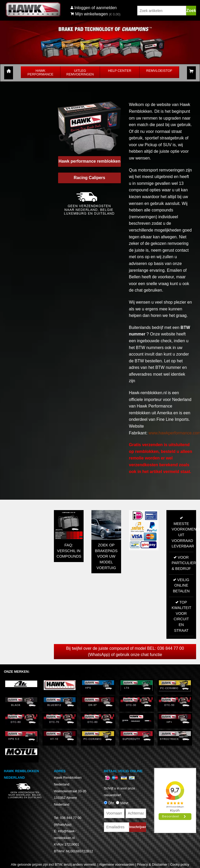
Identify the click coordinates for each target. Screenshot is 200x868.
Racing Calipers (89, 178)
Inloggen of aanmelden (95, 8)
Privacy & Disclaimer (152, 864)
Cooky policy (180, 864)
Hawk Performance (41, 72)
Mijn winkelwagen (89, 14)
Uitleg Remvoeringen (80, 72)
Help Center (120, 71)
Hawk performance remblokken (89, 161)
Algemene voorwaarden (117, 864)
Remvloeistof (159, 71)
